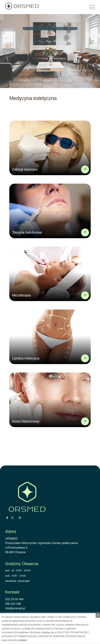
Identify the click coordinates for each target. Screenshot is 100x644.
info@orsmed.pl (15, 608)
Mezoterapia (21, 295)
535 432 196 (13, 604)
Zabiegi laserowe (25, 169)
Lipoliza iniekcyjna (26, 358)
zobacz (23, 640)
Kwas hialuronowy (26, 421)
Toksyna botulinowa (27, 232)
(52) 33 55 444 (14, 599)
